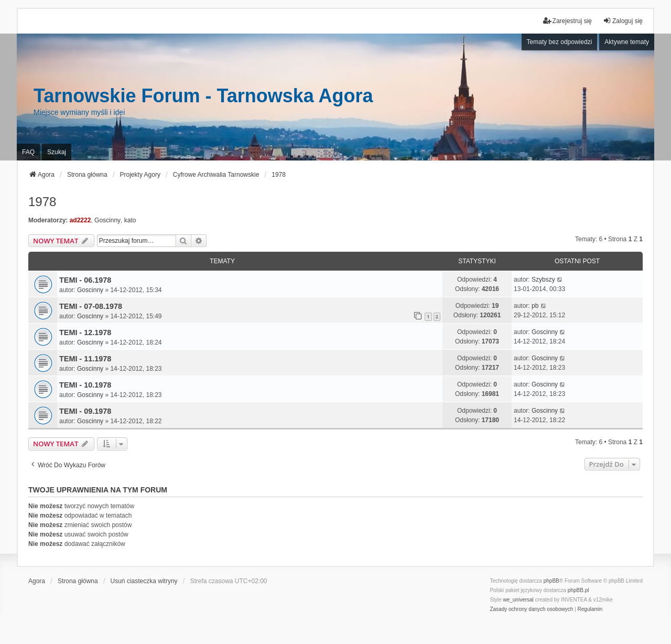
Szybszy (543, 280)
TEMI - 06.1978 (85, 280)
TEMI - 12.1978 (85, 332)
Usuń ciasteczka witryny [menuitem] (144, 581)
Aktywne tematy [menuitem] (627, 42)
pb (535, 306)
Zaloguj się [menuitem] (623, 21)
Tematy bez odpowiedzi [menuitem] (560, 42)
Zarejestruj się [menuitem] (567, 21)
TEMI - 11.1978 (85, 359)
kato (130, 220)
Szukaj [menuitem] (57, 152)
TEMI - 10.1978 (85, 385)
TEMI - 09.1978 (85, 411)
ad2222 (80, 220)
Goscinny (107, 220)
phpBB (551, 581)
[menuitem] (531, 609)
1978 (42, 202)
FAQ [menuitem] (28, 152)
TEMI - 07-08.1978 (91, 306)
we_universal (518, 600)
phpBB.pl (578, 590)
